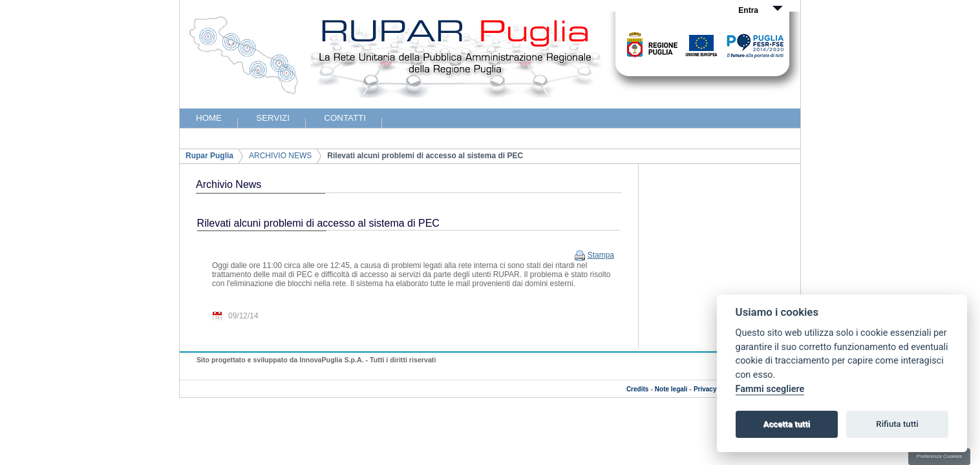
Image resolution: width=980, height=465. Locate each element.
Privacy (705, 389)
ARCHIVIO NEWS (280, 156)
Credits (637, 389)
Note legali (671, 389)
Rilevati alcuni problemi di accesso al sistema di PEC (425, 156)
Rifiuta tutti (897, 424)
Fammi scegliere (770, 389)
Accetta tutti (786, 424)
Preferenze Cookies (939, 456)
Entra (748, 10)
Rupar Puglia (209, 156)
